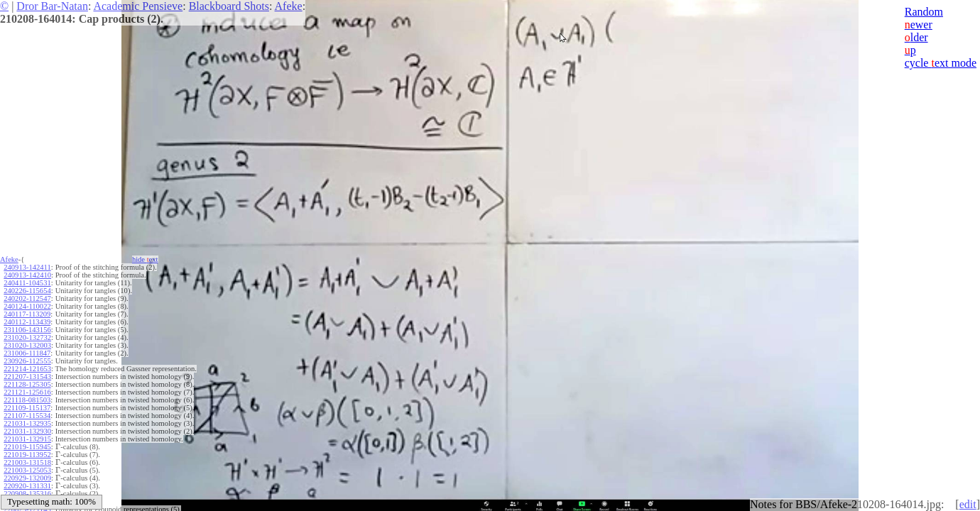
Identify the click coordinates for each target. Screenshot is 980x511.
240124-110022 (27, 306)
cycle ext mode (941, 63)
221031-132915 (27, 439)
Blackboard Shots (229, 6)
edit (968, 504)
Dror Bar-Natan (52, 6)
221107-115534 (27, 416)
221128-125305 (27, 384)
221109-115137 (27, 408)
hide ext (145, 259)
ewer (919, 24)
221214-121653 (27, 369)
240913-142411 (27, 267)
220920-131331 (27, 486)
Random (924, 12)
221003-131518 (27, 462)
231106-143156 (27, 330)
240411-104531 (27, 283)
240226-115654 (27, 291)
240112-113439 (27, 322)
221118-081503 (27, 400)
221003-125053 (27, 470)
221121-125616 (27, 392)
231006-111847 (27, 353)
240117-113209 (27, 314)
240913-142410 (27, 275)
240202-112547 (27, 298)
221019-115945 (27, 447)
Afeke (289, 6)
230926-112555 (27, 361)
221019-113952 (27, 455)
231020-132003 (27, 345)
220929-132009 (27, 478)
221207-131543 (27, 377)
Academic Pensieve (138, 6)
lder (916, 37)
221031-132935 (27, 423)
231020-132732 (27, 337)
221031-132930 (27, 431)
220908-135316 (27, 494)
